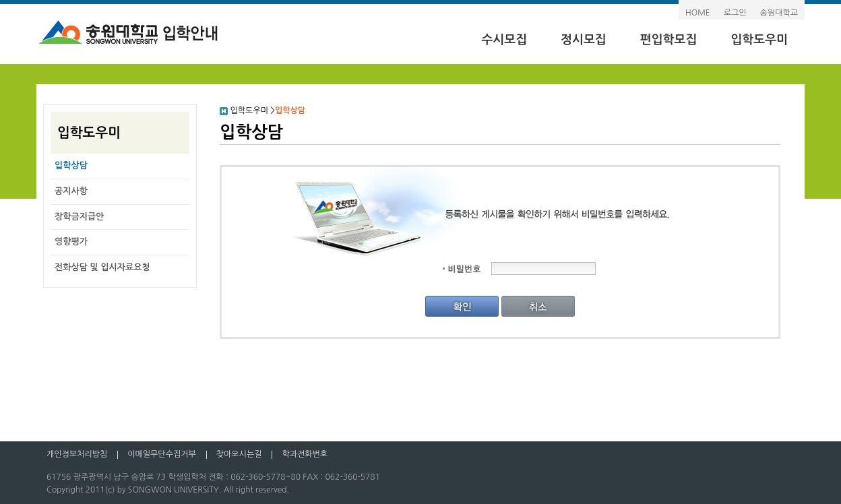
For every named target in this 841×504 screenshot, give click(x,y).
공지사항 (71, 191)
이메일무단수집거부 (162, 454)
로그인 (735, 13)
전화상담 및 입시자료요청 (102, 267)
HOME (698, 13)
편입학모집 (669, 40)
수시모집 (504, 40)
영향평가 (71, 242)
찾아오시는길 (239, 454)
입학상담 (71, 165)
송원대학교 (779, 13)
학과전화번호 (305, 454)
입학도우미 (759, 40)
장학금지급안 (79, 217)
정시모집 (584, 40)
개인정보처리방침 (77, 454)
